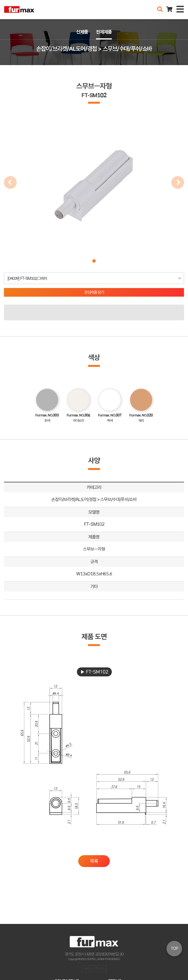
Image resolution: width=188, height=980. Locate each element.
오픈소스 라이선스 (94, 968)
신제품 (82, 32)
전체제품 (104, 32)
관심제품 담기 (94, 292)
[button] (94, 261)
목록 (94, 861)
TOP (174, 948)
